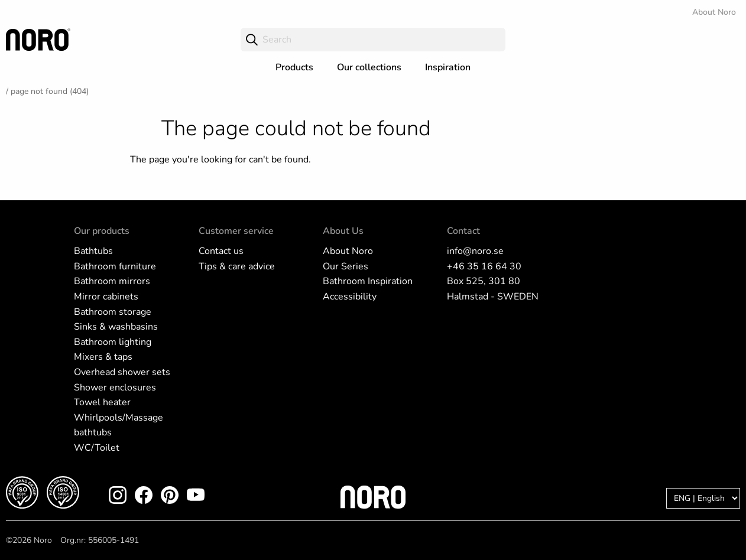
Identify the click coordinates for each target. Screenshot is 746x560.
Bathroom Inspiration (368, 281)
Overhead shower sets (122, 372)
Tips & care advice (237, 266)
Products (294, 67)
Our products (102, 231)
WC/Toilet (97, 448)
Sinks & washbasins (116, 327)
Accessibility (350, 297)
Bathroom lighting (113, 342)
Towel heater (102, 402)
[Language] (703, 498)
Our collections (369, 67)
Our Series (346, 266)
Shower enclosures (115, 388)
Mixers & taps (103, 357)
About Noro (714, 12)
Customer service (236, 231)
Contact (463, 231)
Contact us (221, 251)
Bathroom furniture (115, 266)
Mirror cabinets (106, 297)
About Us (343, 231)
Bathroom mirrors (112, 281)
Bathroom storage (113, 312)
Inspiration (448, 67)
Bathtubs (93, 251)
